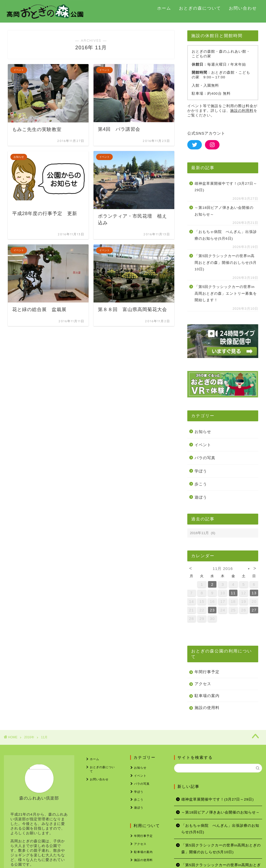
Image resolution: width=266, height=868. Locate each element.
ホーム (164, 8)
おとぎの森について (200, 8)
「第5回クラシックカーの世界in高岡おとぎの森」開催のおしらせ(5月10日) (226, 263)
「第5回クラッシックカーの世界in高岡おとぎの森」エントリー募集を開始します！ (226, 293)
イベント (203, 445)
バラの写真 (205, 458)
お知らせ (203, 432)
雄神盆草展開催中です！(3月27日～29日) (226, 187)
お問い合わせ (243, 8)
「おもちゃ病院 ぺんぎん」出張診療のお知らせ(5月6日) (226, 235)
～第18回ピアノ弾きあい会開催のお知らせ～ (224, 211)
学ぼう (201, 471)
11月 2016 (223, 569)
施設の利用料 (242, 111)
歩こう (201, 484)
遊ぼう (201, 497)
